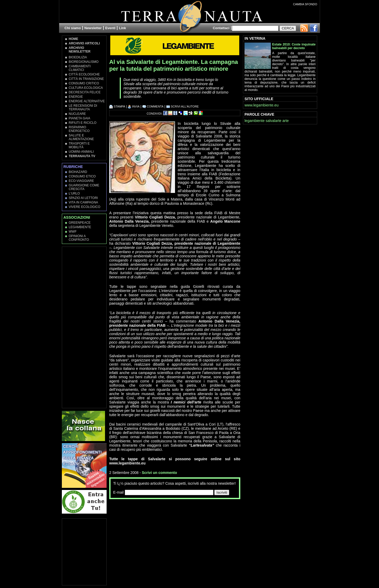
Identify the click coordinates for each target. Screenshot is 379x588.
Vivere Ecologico (84, 207)
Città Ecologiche (84, 74)
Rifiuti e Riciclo (83, 123)
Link (123, 28)
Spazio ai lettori (83, 198)
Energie (76, 97)
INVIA (134, 106)
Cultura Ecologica (86, 88)
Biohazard (78, 172)
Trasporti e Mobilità (79, 145)
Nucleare (77, 114)
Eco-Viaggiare (81, 181)
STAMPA (117, 106)
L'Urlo (74, 193)
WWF (73, 232)
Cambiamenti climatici (80, 68)
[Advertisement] (171, 510)
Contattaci (221, 28)
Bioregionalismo (84, 62)
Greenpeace (80, 223)
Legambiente (80, 227)
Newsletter (93, 28)
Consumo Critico (84, 83)
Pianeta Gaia (79, 118)
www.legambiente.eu (261, 105)
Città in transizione (86, 79)
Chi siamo (73, 28)
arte (286, 121)
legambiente (255, 121)
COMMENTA (153, 106)
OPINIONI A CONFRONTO (79, 238)
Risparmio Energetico (79, 129)
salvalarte (273, 121)
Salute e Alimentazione (81, 137)
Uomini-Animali (81, 152)
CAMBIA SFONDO (305, 4)
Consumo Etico (82, 176)
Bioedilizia (78, 57)
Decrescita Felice (85, 92)
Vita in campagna (83, 202)
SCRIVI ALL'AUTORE (183, 106)
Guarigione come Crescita (84, 187)
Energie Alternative (87, 101)
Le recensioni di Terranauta (83, 108)
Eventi (110, 28)
